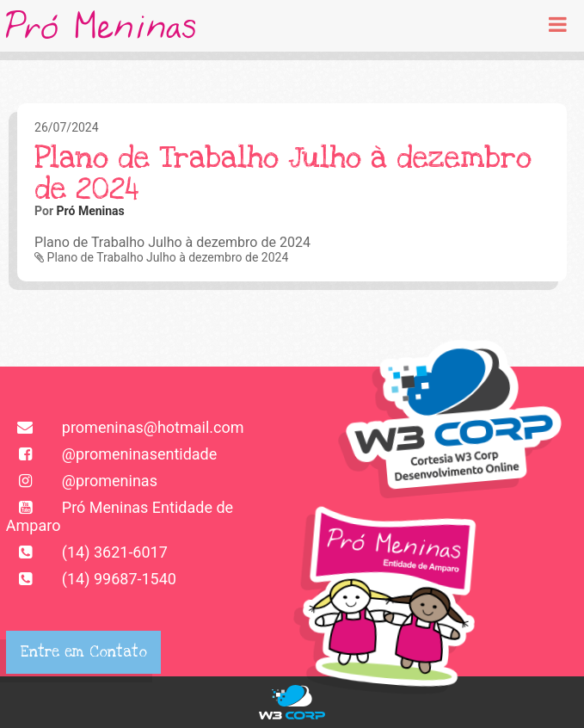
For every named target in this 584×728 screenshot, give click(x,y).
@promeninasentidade (112, 454)
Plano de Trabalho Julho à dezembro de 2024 (161, 257)
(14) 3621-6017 (87, 552)
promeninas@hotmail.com (125, 427)
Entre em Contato (83, 652)
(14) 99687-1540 (91, 579)
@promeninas (82, 481)
